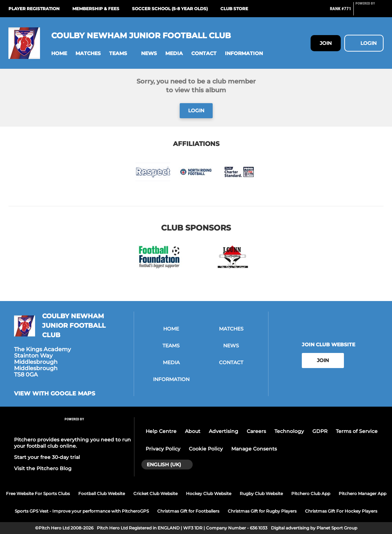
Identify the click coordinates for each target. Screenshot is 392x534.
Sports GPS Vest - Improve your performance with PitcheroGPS (82, 511)
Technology (289, 431)
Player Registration (34, 9)
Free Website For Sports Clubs (38, 493)
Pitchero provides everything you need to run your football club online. (72, 443)
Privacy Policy (163, 449)
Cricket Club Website (155, 493)
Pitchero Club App (311, 493)
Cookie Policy (206, 449)
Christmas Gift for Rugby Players (262, 511)
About (193, 431)
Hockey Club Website (209, 493)
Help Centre (161, 431)
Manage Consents (254, 449)
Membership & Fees (96, 9)
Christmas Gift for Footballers (188, 511)
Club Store (234, 9)
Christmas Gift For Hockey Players (341, 511)
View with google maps (55, 394)
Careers (256, 431)
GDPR (320, 431)
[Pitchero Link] (370, 12)
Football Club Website (102, 493)
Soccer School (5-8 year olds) (170, 9)
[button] (59, 54)
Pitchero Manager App (363, 493)
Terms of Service (357, 431)
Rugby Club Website (261, 493)
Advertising (224, 431)
